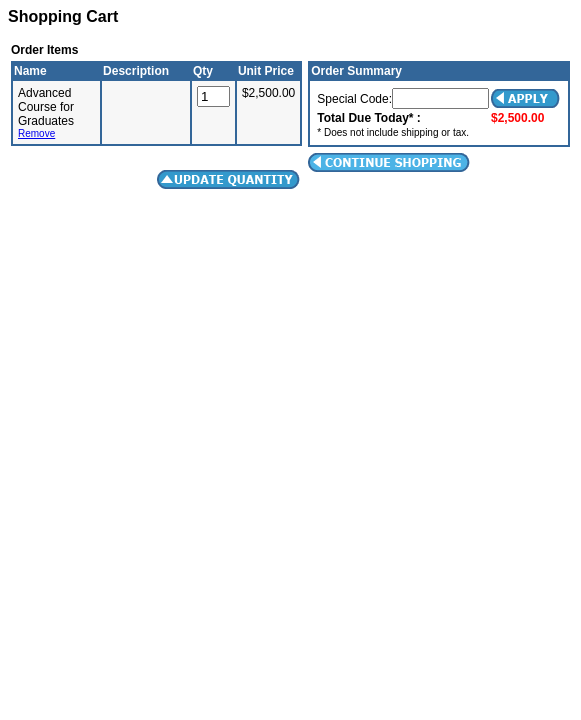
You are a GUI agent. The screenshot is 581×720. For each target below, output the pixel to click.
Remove (36, 133)
